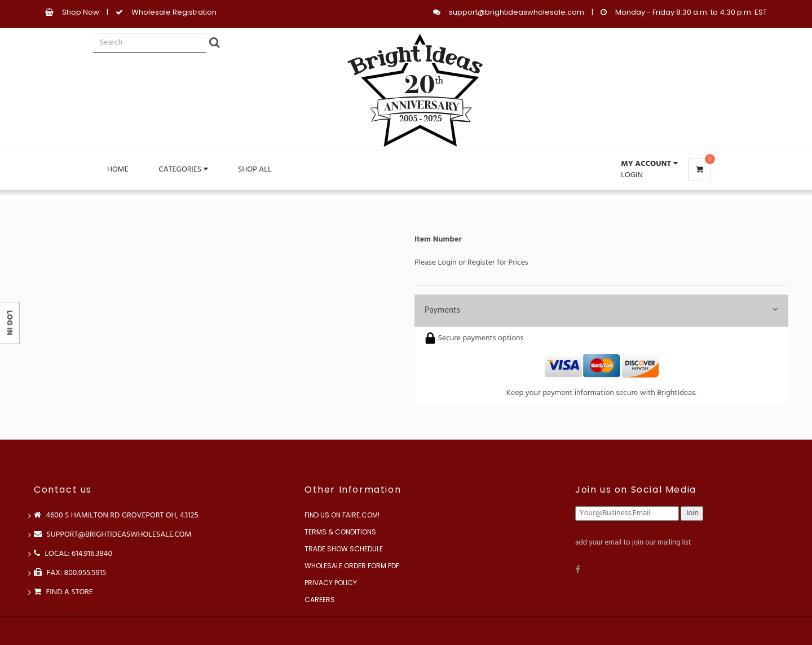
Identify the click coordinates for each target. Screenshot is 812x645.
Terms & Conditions (340, 532)
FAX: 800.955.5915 (70, 573)
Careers (320, 600)
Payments (601, 310)
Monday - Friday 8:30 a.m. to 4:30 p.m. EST (691, 12)
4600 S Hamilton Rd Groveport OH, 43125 (116, 515)
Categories (183, 170)
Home (118, 170)
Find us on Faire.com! (342, 515)
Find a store (63, 592)
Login (632, 175)
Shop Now (81, 12)
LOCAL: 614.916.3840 (73, 554)
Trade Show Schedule (344, 549)
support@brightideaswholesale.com (517, 12)
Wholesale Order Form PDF (352, 566)
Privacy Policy (331, 583)
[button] (649, 164)
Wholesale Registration (174, 12)
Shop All (255, 170)
